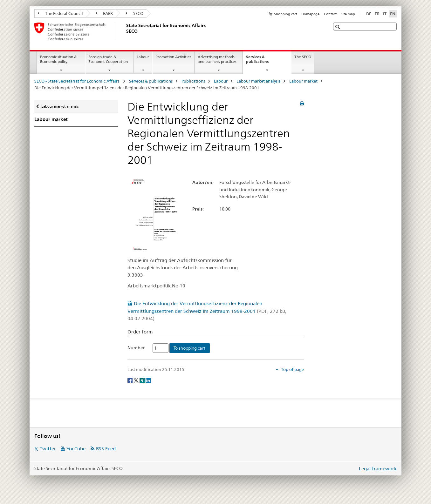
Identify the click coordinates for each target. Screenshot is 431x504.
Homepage (310, 14)
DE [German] (369, 14)
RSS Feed (106, 449)
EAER (105, 13)
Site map (348, 14)
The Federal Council (60, 13)
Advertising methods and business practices (217, 59)
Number (136, 348)
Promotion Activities (173, 57)
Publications (193, 81)
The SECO (303, 57)
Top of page (292, 369)
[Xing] (143, 380)
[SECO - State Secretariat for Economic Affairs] (125, 31)
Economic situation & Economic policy (58, 59)
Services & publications (264, 61)
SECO (135, 13)
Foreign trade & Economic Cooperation (108, 59)
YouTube (76, 449)
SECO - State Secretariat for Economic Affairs (77, 81)
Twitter (48, 449)
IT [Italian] (385, 14)
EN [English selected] (393, 14)
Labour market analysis (258, 81)
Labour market (303, 81)
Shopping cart (286, 14)
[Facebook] (130, 380)
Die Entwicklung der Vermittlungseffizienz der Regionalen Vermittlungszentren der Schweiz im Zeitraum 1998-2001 (207, 311)
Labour (143, 57)
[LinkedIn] (148, 380)
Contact (330, 14)
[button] (338, 27)
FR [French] (377, 14)
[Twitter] (137, 380)
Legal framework (378, 469)
